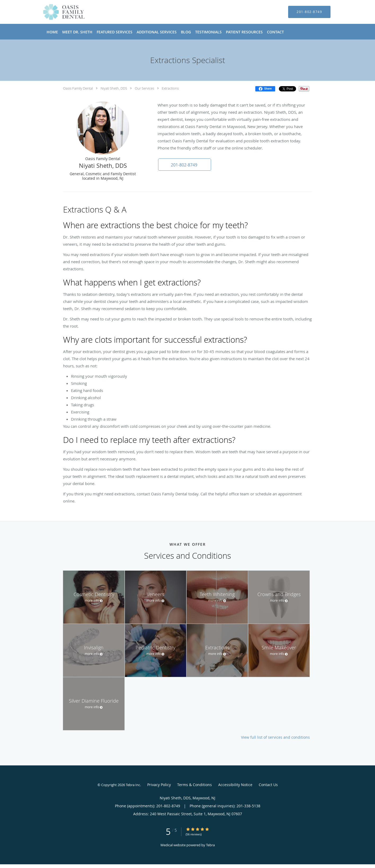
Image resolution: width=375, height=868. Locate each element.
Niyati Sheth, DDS (114, 88)
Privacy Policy (159, 785)
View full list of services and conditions (275, 737)
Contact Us (268, 785)
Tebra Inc (133, 785)
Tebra (210, 845)
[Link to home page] (56, 12)
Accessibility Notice (235, 785)
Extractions (170, 88)
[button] (185, 165)
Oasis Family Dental (78, 88)
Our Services (144, 88)
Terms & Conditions (195, 785)
